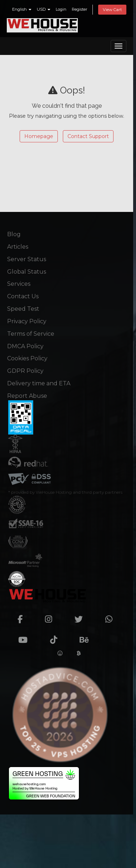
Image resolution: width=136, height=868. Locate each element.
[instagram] (53, 616)
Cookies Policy (27, 358)
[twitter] (83, 616)
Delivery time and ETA (39, 383)
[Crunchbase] (115, 637)
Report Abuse (27, 396)
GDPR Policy (25, 371)
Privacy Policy (27, 321)
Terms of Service (31, 334)
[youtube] (27, 637)
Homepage (39, 136)
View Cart (112, 10)
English (22, 9)
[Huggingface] (60, 653)
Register (80, 9)
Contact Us (23, 296)
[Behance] (88, 637)
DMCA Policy (25, 346)
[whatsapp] (113, 616)
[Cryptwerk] (79, 653)
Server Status (27, 259)
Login (61, 9)
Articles (18, 247)
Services (19, 284)
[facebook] (24, 616)
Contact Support (88, 136)
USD (44, 9)
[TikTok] (58, 637)
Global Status (27, 272)
